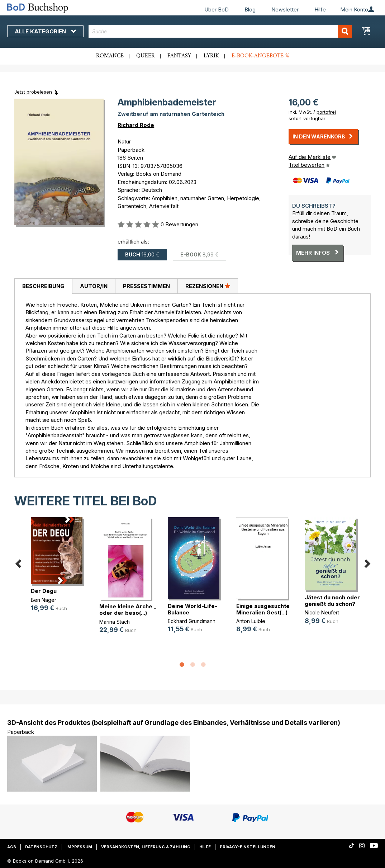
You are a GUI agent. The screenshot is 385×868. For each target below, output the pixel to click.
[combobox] (220, 31)
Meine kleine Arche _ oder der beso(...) (128, 610)
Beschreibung (43, 286)
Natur (124, 141)
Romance (110, 56)
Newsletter (285, 10)
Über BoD (217, 10)
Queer (146, 56)
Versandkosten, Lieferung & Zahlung (146, 847)
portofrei (326, 112)
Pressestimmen (146, 286)
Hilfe (320, 10)
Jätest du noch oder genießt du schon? (332, 601)
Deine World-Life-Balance (192, 609)
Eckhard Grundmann (192, 621)
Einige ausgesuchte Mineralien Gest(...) (263, 609)
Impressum (79, 847)
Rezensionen (208, 286)
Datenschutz (41, 847)
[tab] (43, 286)
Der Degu (44, 591)
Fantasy (179, 56)
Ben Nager (44, 600)
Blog (250, 10)
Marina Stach (115, 622)
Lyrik (211, 56)
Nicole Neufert (322, 612)
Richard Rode (136, 125)
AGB (12, 847)
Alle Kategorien (45, 31)
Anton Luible (251, 621)
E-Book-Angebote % (260, 56)
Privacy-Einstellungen (248, 847)
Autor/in (94, 286)
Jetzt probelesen (33, 92)
